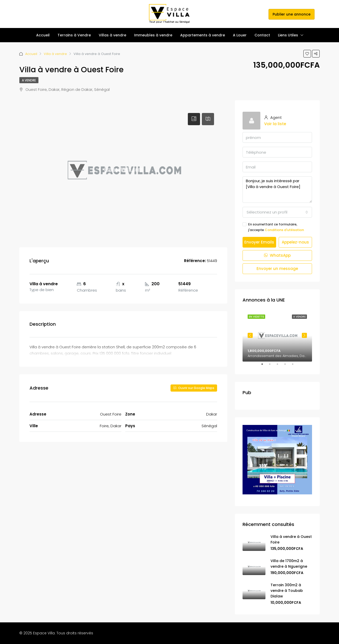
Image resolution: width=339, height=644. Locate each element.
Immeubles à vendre (153, 35)
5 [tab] (295, 366)
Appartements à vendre (203, 35)
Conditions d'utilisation (284, 230)
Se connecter (235, 14)
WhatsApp (277, 255)
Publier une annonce (292, 14)
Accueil (43, 35)
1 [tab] (265, 366)
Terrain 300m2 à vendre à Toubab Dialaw (287, 591)
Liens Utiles (288, 35)
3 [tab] (280, 366)
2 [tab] (272, 366)
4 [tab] (288, 366)
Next (304, 335)
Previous (250, 335)
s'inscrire (258, 14)
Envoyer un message (277, 269)
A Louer (240, 35)
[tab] (194, 119)
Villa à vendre (55, 54)
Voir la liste (275, 124)
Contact (262, 35)
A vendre (29, 80)
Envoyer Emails (259, 242)
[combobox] (277, 212)
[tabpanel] (277, 335)
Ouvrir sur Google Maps (194, 388)
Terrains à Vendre (74, 35)
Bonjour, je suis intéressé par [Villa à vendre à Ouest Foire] (277, 190)
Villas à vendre (112, 35)
